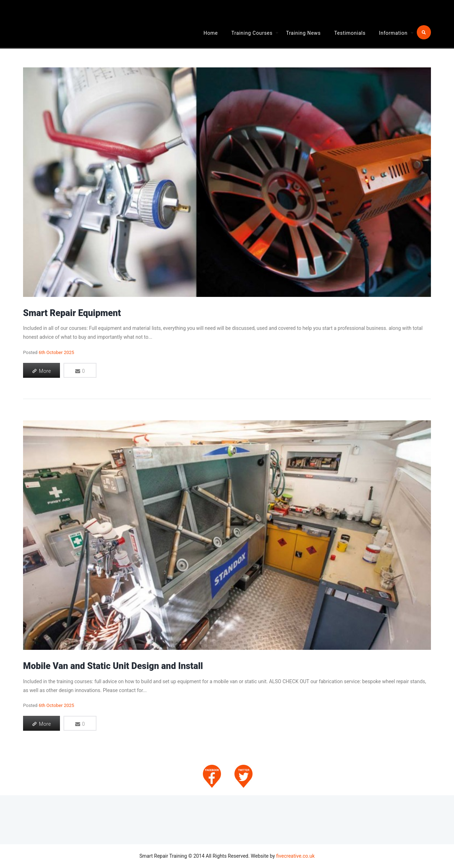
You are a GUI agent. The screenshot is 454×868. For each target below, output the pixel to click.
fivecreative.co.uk (295, 856)
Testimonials (350, 33)
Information (393, 33)
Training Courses (252, 33)
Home (211, 33)
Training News (303, 33)
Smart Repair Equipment (72, 313)
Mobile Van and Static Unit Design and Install (113, 666)
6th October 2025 (56, 352)
